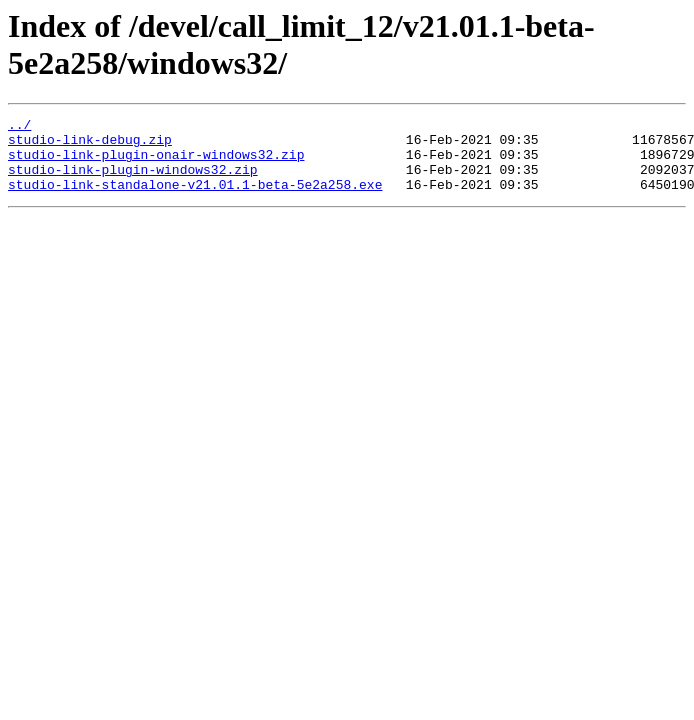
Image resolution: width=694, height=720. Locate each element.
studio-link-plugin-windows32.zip (133, 181)
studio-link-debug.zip (90, 145)
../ (19, 127)
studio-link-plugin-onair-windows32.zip (156, 163)
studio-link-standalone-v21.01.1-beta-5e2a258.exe (195, 199)
